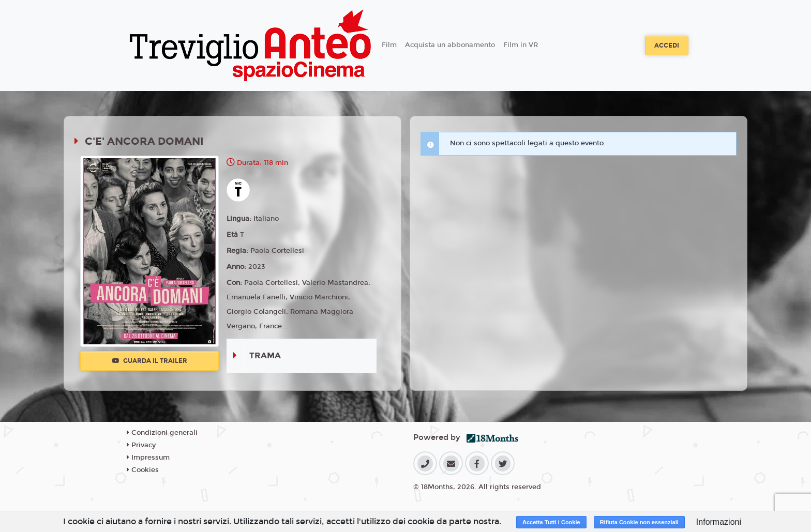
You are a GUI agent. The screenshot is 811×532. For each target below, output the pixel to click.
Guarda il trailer (150, 361)
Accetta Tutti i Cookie (551, 522)
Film (389, 45)
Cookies (143, 470)
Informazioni (719, 522)
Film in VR (521, 45)
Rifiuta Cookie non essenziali (639, 522)
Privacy (141, 445)
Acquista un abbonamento (450, 45)
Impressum (148, 458)
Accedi (667, 45)
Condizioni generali (162, 433)
